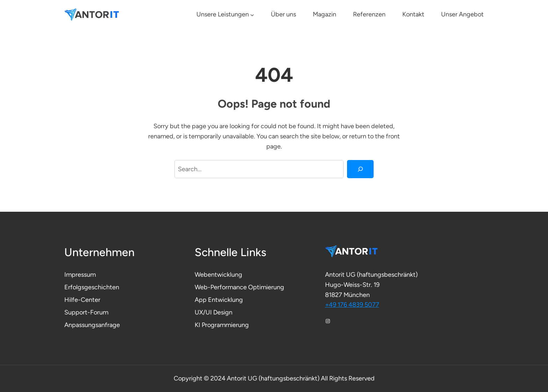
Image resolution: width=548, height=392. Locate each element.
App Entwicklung (219, 300)
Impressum (80, 275)
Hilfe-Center (82, 300)
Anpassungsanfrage (92, 325)
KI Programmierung (222, 325)
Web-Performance (221, 287)
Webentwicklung (218, 275)
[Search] (360, 169)
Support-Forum (86, 312)
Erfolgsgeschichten (92, 287)
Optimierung (266, 287)
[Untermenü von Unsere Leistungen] (252, 15)
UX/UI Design (214, 312)
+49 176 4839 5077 (352, 305)
